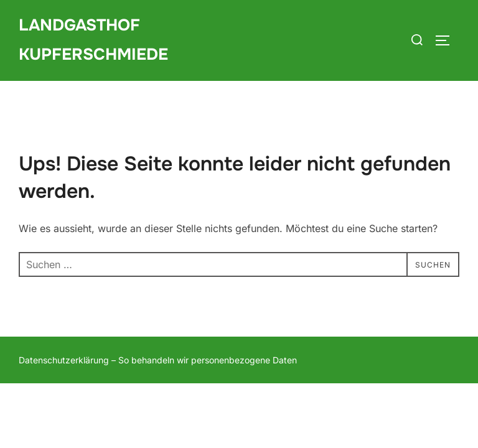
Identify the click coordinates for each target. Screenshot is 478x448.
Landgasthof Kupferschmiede (93, 40)
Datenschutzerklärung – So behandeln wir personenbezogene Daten (158, 360)
